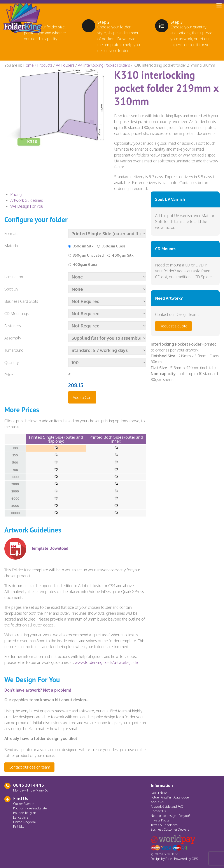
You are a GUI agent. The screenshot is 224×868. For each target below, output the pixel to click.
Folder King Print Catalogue (170, 797)
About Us (157, 802)
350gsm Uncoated (88, 255)
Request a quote (173, 326)
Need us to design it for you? (170, 816)
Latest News (159, 793)
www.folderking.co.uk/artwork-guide (106, 662)
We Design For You (27, 206)
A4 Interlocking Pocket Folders (104, 65)
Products (45, 65)
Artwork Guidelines (27, 200)
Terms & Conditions (164, 825)
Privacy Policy (160, 820)
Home (28, 65)
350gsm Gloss (114, 246)
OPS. (195, 859)
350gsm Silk (83, 246)
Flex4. (169, 859)
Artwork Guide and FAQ (167, 806)
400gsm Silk (123, 255)
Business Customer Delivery (170, 829)
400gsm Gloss (85, 264)
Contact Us (158, 811)
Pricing (16, 194)
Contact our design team (29, 767)
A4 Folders (65, 65)
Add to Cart (82, 397)
